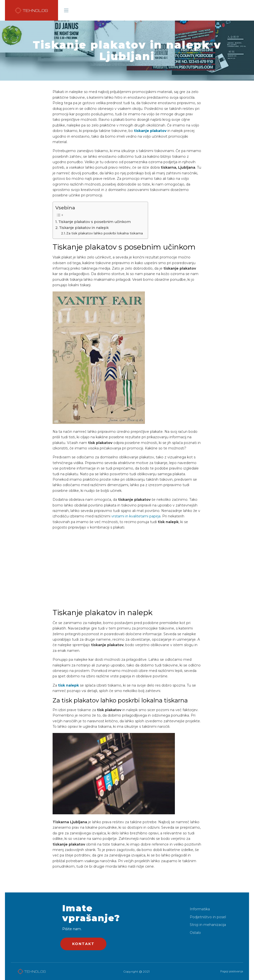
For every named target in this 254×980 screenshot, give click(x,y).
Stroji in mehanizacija (208, 925)
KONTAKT (83, 944)
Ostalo (195, 933)
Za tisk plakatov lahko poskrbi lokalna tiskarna (105, 233)
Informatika (200, 909)
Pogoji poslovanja (232, 971)
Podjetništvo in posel (208, 917)
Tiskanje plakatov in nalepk (84, 228)
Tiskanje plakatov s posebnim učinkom (95, 222)
